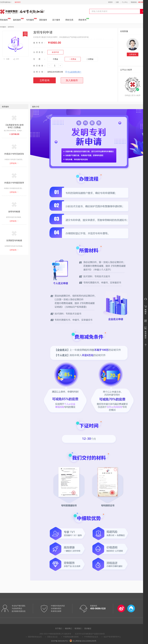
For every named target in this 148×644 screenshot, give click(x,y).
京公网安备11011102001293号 (83, 641)
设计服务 (56, 20)
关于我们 (59, 628)
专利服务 (30, 19)
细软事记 (68, 628)
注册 (117, 2)
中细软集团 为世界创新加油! (12, 10)
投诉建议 (88, 628)
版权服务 (17, 19)
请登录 (110, 2)
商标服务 (4, 19)
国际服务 (43, 20)
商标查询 (82, 19)
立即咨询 (133, 54)
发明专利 (11, 27)
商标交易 (69, 20)
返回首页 (18, 2)
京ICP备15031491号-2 (60, 641)
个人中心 (125, 2)
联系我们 (78, 628)
